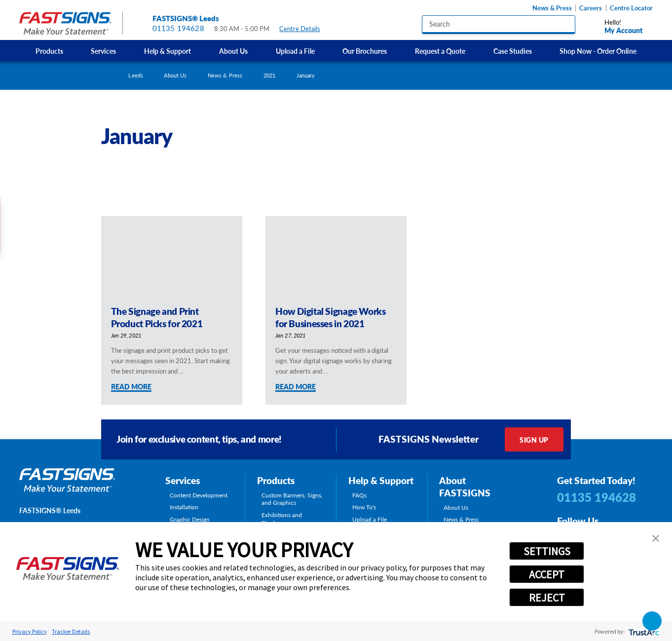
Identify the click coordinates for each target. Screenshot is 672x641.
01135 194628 (178, 28)
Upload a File (295, 51)
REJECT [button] (547, 598)
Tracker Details (71, 631)
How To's (364, 507)
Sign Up (534, 440)
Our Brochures (365, 51)
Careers (591, 8)
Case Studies (513, 51)
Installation (184, 507)
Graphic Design (190, 520)
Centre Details (304, 29)
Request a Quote (440, 51)
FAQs (359, 495)
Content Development (199, 495)
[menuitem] (49, 51)
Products (49, 51)
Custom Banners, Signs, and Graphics (292, 499)
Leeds (136, 75)
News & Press (552, 8)
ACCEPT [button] (547, 574)
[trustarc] (643, 631)
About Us (233, 51)
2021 (269, 75)
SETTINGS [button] (547, 551)
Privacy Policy (30, 631)
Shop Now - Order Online (598, 51)
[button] (656, 538)
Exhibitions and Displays (282, 519)
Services (103, 51)
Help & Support (168, 51)
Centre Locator (631, 8)
